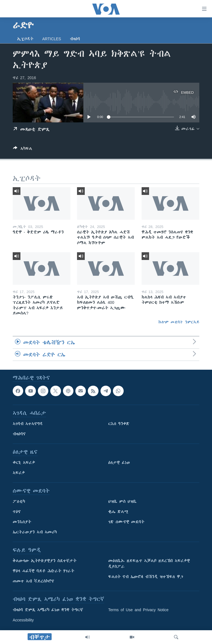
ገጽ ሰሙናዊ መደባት (126, 522)
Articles (52, 39)
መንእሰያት (22, 522)
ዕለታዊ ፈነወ (119, 463)
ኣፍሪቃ (19, 473)
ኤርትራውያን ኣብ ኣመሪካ (35, 532)
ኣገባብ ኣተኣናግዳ (28, 424)
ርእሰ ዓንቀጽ (119, 424)
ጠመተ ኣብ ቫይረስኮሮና (33, 581)
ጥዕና (17, 512)
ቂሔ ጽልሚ (118, 512)
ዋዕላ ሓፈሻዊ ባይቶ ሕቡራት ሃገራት (43, 571)
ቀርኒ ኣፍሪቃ (24, 463)
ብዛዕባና (19, 434)
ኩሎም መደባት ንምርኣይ (179, 322)
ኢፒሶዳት (25, 39)
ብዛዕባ (75, 39)
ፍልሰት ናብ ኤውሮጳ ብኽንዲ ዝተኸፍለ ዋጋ (146, 577)
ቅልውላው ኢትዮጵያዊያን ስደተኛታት (45, 561)
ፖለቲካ (19, 502)
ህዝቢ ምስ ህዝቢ (122, 502)
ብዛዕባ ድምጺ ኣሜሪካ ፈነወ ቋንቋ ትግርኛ (48, 610)
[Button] (23, 150)
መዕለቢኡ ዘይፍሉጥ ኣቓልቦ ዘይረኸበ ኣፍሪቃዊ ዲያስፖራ (149, 564)
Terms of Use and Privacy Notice (138, 610)
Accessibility (23, 620)
